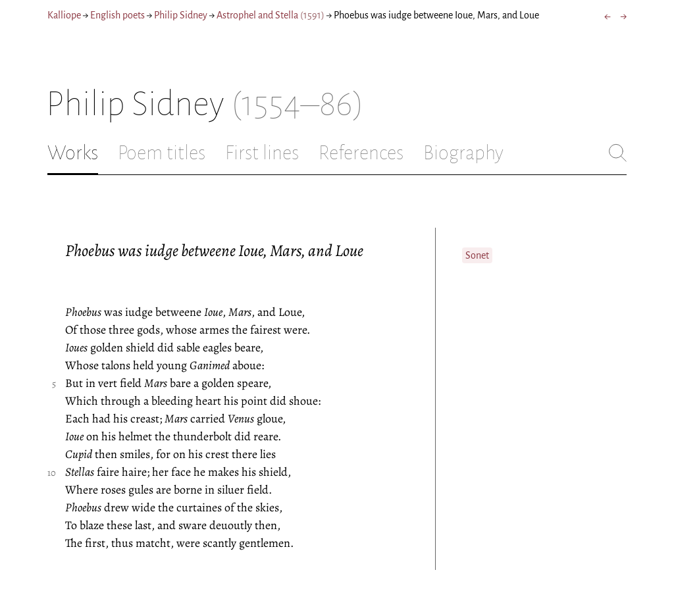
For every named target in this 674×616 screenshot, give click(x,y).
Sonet (477, 255)
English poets (117, 15)
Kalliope (64, 15)
